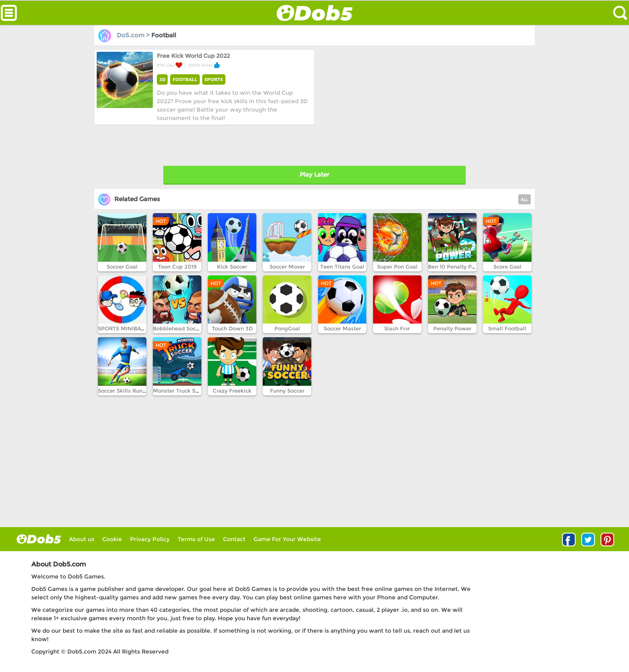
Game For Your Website (287, 539)
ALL (525, 200)
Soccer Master (342, 328)
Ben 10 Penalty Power (457, 267)
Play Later (314, 174)
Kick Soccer (232, 267)
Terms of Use (196, 539)
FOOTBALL (185, 79)
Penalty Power (452, 328)
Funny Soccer (287, 391)
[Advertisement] (423, 106)
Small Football (507, 328)
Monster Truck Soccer (181, 391)
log (39, 539)
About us (82, 539)
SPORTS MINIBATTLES (127, 328)
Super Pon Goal (397, 267)
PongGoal (287, 328)
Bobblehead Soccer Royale (188, 328)
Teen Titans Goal (342, 267)
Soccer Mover (287, 267)
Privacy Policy (150, 539)
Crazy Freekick (232, 391)
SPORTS (214, 79)
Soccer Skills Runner (124, 391)
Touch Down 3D (232, 328)
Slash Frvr (397, 328)
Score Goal (507, 267)
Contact (234, 539)
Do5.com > (125, 35)
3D (162, 79)
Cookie (112, 539)
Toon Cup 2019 (177, 267)
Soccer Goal (122, 267)
